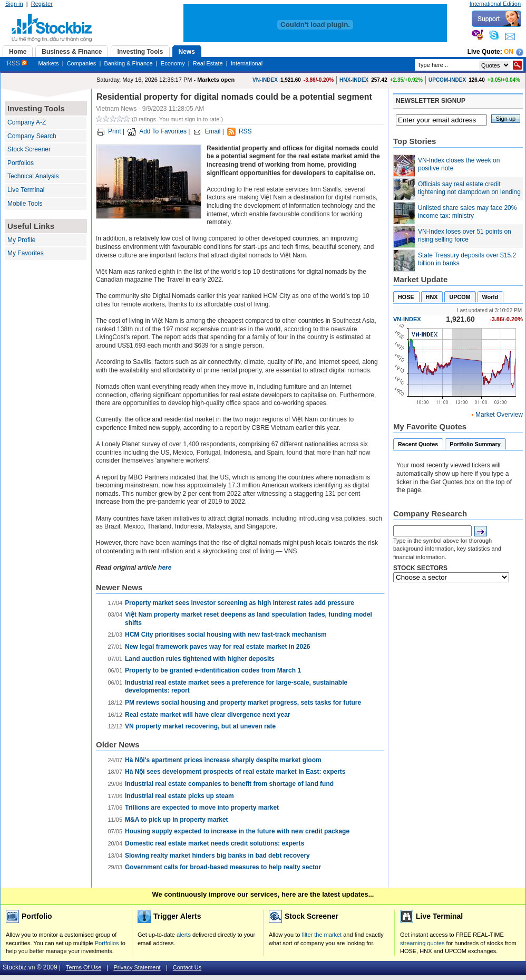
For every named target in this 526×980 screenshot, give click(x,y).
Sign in (14, 4)
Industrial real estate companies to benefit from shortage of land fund (229, 784)
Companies (82, 63)
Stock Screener (29, 149)
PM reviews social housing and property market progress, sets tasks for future (243, 703)
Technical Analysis (33, 176)
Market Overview (499, 415)
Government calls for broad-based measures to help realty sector (223, 867)
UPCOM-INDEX (447, 80)
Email (212, 131)
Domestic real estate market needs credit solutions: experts (215, 843)
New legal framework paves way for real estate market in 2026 (218, 647)
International (247, 63)
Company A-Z (27, 122)
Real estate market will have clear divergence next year (208, 715)
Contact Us (187, 967)
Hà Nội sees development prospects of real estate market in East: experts (235, 772)
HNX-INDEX (354, 80)
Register (42, 4)
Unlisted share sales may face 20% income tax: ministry (467, 212)
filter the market (322, 935)
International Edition (495, 4)
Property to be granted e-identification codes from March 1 (213, 670)
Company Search (32, 136)
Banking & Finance (128, 63)
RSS (17, 63)
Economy (173, 63)
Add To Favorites (163, 131)
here (165, 568)
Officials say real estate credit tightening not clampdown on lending (469, 188)
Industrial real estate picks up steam (179, 796)
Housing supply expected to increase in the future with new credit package (237, 831)
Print (115, 131)
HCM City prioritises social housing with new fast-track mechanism (226, 635)
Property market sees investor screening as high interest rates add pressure (240, 603)
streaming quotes (422, 943)
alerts (184, 935)
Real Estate (208, 63)
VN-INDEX (265, 80)
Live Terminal (26, 190)
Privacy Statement (137, 967)
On (509, 52)
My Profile (21, 240)
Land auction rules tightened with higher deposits (200, 659)
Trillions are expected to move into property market (202, 808)
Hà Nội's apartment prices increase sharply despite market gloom (223, 760)
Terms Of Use (84, 967)
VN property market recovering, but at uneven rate (200, 726)
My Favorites (26, 253)
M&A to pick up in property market (177, 820)
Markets (48, 63)
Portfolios (21, 163)
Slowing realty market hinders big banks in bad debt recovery (217, 856)
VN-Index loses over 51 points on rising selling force (465, 236)
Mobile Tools (25, 204)
